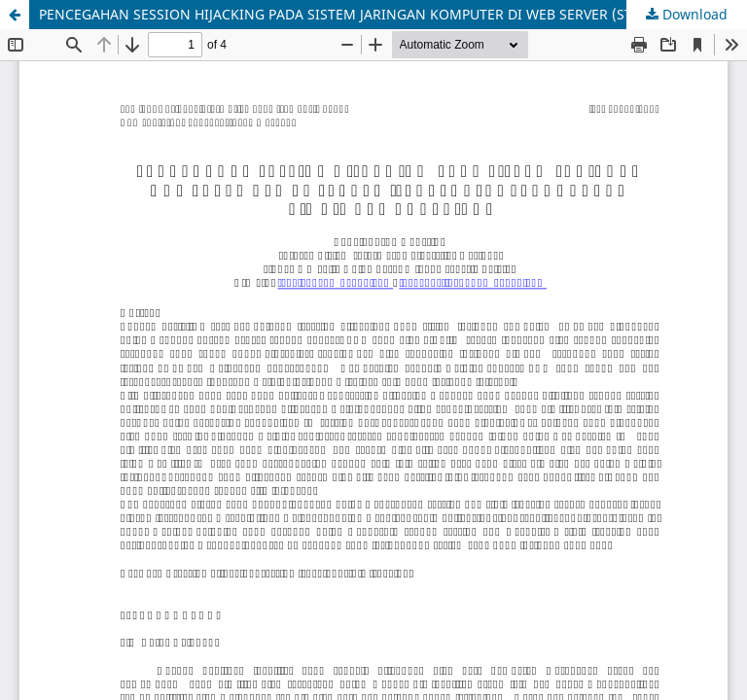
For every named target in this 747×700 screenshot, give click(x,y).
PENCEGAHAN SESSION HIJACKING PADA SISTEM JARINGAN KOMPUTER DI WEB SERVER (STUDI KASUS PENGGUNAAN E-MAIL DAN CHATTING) (393, 14)
